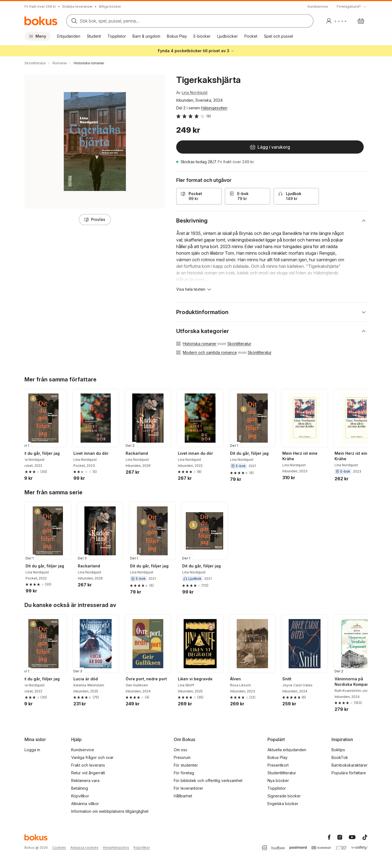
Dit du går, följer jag (45, 453)
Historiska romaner (200, 344)
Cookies (59, 848)
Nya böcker (278, 780)
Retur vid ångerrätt (88, 773)
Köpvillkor (80, 796)
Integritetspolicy (116, 848)
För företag (184, 773)
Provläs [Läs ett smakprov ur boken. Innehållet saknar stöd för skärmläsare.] (95, 219)
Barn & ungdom (146, 36)
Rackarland (141, 453)
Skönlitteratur (239, 344)
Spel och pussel (278, 36)
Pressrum (182, 757)
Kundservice (318, 6)
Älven (240, 679)
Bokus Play (177, 36)
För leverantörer (188, 788)
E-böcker (202, 36)
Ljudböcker (227, 36)
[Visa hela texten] (194, 289)
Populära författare (349, 773)
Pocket (251, 36)
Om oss (180, 750)
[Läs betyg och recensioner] (194, 116)
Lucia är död (90, 679)
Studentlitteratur (282, 773)
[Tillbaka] (27, 418)
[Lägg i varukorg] (211, 147)
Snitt (291, 679)
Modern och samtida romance (210, 352)
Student (94, 36)
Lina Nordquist (195, 92)
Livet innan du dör (95, 453)
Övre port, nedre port (151, 679)
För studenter (186, 765)
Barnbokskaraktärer (350, 765)
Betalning (80, 788)
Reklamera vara (85, 780)
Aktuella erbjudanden (287, 750)
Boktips (338, 750)
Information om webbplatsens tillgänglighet (110, 811)
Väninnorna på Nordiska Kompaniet (359, 682)
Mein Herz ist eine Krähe (304, 456)
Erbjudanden (69, 36)
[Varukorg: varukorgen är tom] (361, 21)
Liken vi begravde (200, 679)
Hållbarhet (183, 796)
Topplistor (117, 36)
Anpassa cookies (84, 848)
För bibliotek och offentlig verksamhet (208, 780)
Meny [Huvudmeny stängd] (38, 36)
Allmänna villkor (85, 804)
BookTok (340, 757)
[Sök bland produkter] (188, 21)
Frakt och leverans (88, 765)
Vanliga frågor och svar (92, 757)
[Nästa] (365, 418)
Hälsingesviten (214, 108)
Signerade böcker (284, 796)
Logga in (32, 750)
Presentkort (278, 765)
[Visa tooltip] (352, 7)
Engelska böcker (283, 804)
